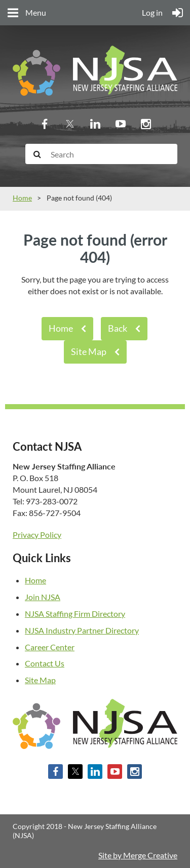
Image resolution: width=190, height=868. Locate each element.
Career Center (50, 647)
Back (118, 328)
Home (22, 198)
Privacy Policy (37, 535)
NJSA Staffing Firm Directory (75, 614)
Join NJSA (43, 597)
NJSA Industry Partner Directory (82, 630)
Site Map (89, 351)
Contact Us (45, 663)
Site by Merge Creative (138, 855)
